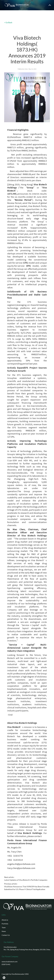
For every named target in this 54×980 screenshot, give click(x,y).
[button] (50, 5)
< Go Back (8, 22)
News (4, 931)
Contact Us (6, 935)
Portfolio (5, 924)
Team (4, 927)
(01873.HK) (6, 964)
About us (5, 920)
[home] (16, 5)
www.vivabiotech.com (10, 962)
